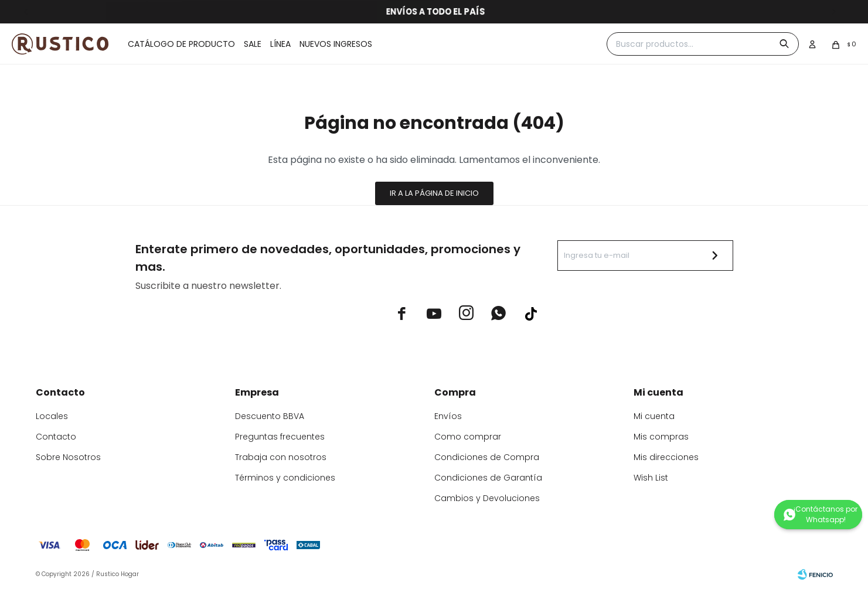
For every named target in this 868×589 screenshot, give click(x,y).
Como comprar (468, 437)
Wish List (651, 478)
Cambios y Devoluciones (487, 498)
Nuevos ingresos (336, 44)
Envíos (448, 416)
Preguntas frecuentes (280, 437)
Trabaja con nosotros (281, 457)
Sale (253, 44)
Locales (52, 416)
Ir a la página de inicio (434, 193)
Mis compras (661, 437)
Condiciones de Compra (487, 457)
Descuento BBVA (270, 416)
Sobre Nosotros (68, 457)
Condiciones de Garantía (488, 478)
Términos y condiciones (285, 478)
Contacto (56, 437)
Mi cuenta (654, 416)
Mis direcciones (666, 457)
